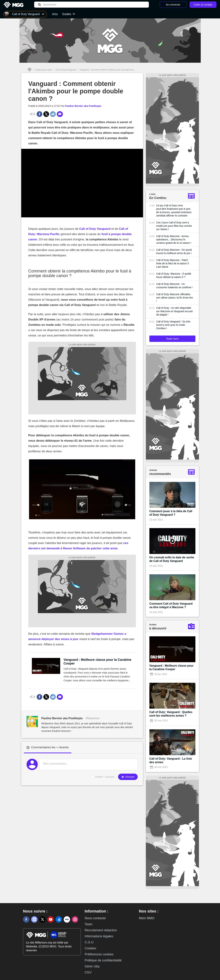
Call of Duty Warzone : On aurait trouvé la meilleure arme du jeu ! (174, 251)
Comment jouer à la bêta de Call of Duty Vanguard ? (171, 513)
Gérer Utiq (92, 966)
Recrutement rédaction (101, 930)
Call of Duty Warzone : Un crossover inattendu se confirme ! (175, 286)
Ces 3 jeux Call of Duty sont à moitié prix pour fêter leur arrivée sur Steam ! (174, 226)
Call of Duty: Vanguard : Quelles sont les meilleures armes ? (171, 714)
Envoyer (128, 777)
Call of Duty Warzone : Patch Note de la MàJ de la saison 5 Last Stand (173, 263)
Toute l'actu (172, 339)
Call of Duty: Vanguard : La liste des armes (171, 760)
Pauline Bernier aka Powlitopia (83, 106)
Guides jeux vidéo (44, 70)
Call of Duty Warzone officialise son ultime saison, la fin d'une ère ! (175, 298)
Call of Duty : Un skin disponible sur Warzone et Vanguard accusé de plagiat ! (175, 311)
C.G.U (89, 942)
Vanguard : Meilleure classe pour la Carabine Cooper (97, 662)
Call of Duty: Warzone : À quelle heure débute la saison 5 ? (174, 275)
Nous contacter (95, 918)
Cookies (90, 948)
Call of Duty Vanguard (66, 70)
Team (88, 924)
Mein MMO (147, 918)
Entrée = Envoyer (105, 777)
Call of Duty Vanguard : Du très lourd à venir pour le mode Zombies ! (173, 325)
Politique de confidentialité (103, 960)
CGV (88, 972)
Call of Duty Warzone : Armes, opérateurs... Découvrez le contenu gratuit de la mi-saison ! (174, 240)
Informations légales (99, 936)
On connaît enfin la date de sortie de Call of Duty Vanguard (172, 559)
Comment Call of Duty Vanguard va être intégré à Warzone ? (171, 605)
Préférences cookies (99, 954)
